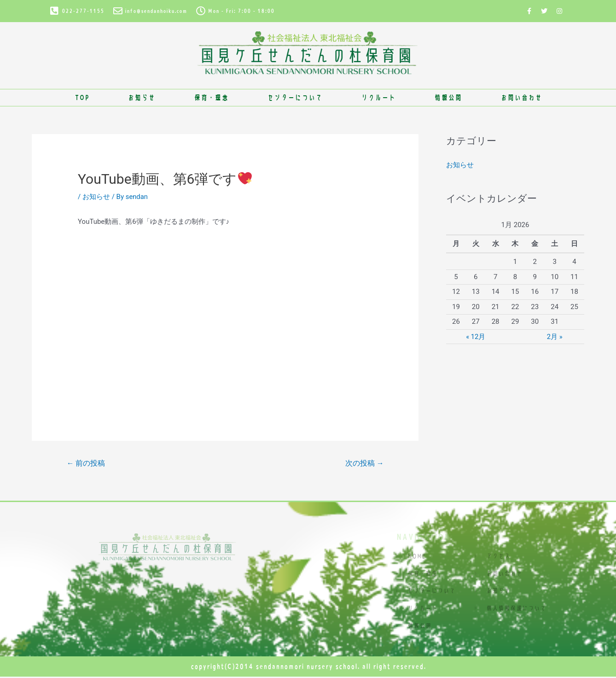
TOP (82, 97)
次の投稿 (364, 463)
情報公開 (448, 97)
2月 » (555, 336)
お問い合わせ (521, 97)
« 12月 (476, 336)
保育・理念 (211, 97)
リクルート (378, 97)
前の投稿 (86, 463)
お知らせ (141, 97)
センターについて (295, 97)
